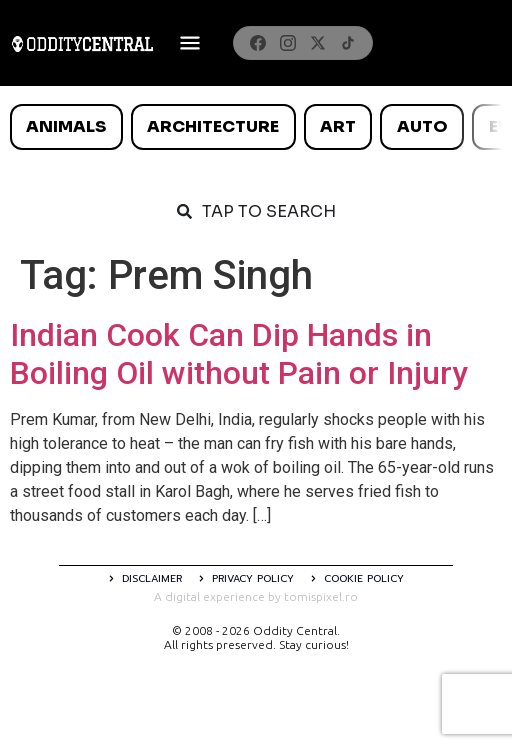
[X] (318, 43)
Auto (422, 126)
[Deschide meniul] (190, 43)
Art (338, 126)
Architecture (213, 126)
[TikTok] (348, 43)
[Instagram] (288, 43)
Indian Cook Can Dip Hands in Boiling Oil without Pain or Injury (239, 354)
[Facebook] (258, 43)
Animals (66, 126)
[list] (256, 127)
